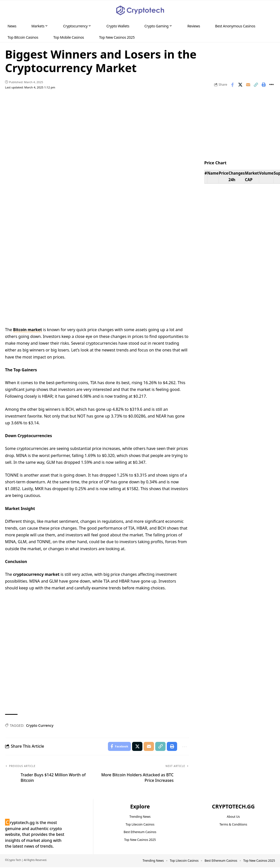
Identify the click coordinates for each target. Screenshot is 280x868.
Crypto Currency (40, 725)
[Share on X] (240, 85)
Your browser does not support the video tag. (97, 266)
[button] (266, 11)
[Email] (248, 85)
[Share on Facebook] (232, 85)
